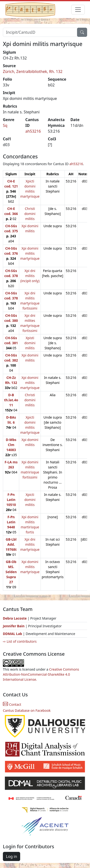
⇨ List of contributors (20, 641)
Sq (5, 125)
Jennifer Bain (14, 626)
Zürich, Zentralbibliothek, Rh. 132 (33, 71)
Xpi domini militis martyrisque (30, 253)
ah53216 (33, 131)
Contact (12, 704)
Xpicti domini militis (30, 500)
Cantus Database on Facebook (27, 710)
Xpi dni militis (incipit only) (30, 276)
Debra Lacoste (15, 618)
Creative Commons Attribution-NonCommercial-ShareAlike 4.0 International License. (41, 674)
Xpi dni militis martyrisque (30, 544)
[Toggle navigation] (78, 10)
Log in (12, 856)
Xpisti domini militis (30, 343)
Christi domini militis (30, 214)
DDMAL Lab (12, 634)
